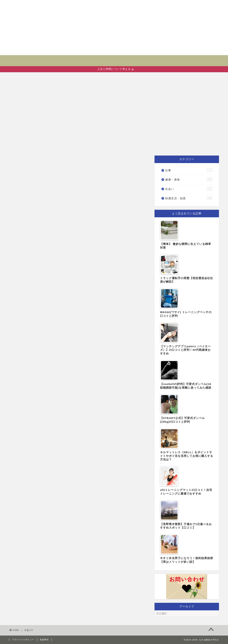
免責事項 (44, 640)
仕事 (176, 146)
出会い (79, 146)
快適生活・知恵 (145, 146)
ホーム (55, 146)
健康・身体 (107, 146)
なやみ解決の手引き (114, 58)
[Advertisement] (114, 28)
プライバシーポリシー (23, 640)
